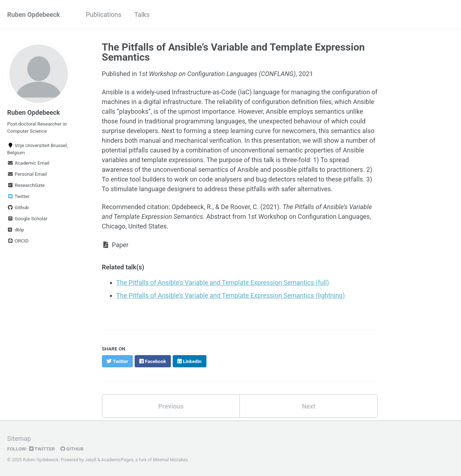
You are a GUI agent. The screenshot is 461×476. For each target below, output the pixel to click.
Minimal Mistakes (170, 460)
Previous (171, 406)
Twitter (18, 196)
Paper (115, 245)
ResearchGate (26, 185)
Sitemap (19, 439)
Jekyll (91, 460)
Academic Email (28, 163)
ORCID (18, 241)
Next (309, 406)
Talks (142, 15)
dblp (16, 230)
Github (18, 207)
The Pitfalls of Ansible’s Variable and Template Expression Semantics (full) (223, 282)
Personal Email (27, 174)
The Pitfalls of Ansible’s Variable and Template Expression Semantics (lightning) (231, 295)
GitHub (72, 449)
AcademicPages (117, 460)
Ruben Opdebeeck (34, 15)
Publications (104, 15)
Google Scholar (27, 218)
